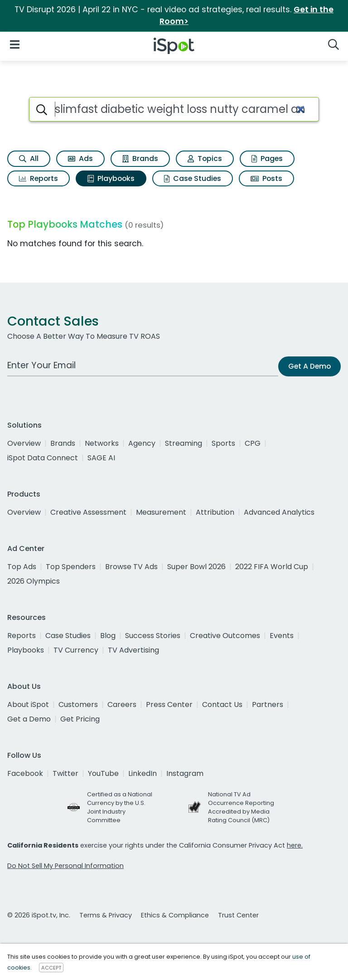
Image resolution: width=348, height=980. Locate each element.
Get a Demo (29, 719)
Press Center (169, 705)
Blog (108, 636)
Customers (78, 705)
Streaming (184, 443)
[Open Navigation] (15, 44)
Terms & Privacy (106, 915)
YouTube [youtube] (103, 773)
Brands (140, 158)
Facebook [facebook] (25, 773)
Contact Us (222, 705)
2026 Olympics (34, 581)
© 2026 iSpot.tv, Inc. (39, 915)
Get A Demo (309, 366)
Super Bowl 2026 (196, 567)
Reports (39, 178)
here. (295, 845)
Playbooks (111, 178)
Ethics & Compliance (175, 915)
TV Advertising (133, 650)
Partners (268, 705)
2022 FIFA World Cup (272, 567)
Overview (24, 443)
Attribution (215, 512)
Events (282, 636)
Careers (122, 705)
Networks (102, 443)
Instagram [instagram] (185, 773)
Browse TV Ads (131, 567)
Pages (267, 158)
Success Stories (153, 636)
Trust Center (238, 915)
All (29, 158)
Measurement (161, 512)
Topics (205, 158)
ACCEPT (51, 968)
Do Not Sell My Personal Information (65, 866)
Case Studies (193, 178)
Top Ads (22, 567)
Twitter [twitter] (65, 773)
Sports (223, 443)
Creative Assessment (88, 512)
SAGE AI (101, 458)
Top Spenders (71, 567)
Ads (80, 158)
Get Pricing (80, 719)
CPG (253, 443)
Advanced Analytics (279, 512)
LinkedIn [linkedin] (143, 773)
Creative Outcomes (225, 636)
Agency (142, 443)
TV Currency (76, 650)
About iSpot (28, 705)
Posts (266, 178)
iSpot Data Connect (43, 458)
